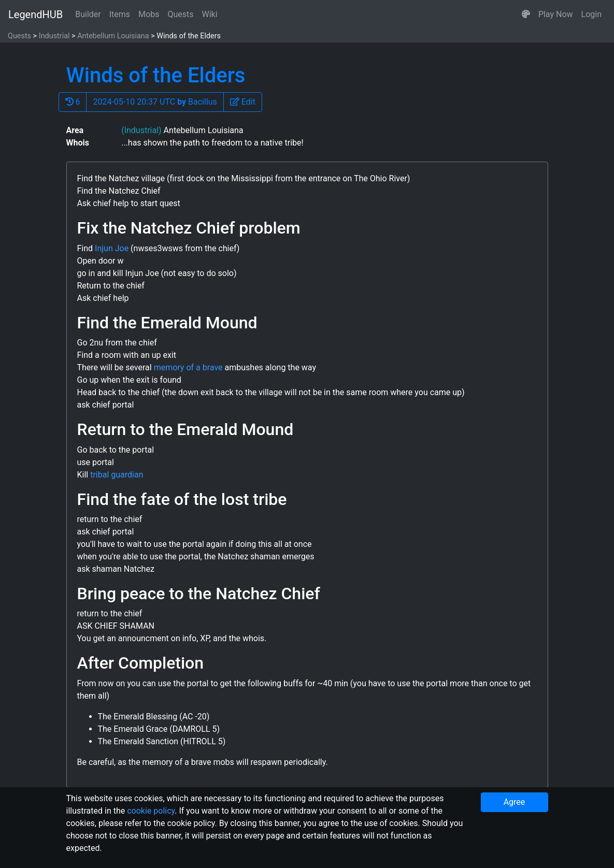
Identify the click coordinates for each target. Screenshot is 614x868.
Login (591, 14)
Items (120, 14)
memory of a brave (188, 367)
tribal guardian (117, 475)
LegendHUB (35, 15)
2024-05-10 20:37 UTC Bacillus (155, 102)
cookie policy (151, 811)
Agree (515, 802)
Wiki (210, 14)
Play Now (556, 14)
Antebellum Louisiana (113, 36)
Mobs (149, 14)
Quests (180, 14)
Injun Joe (112, 248)
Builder (88, 14)
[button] (526, 15)
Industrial (54, 36)
